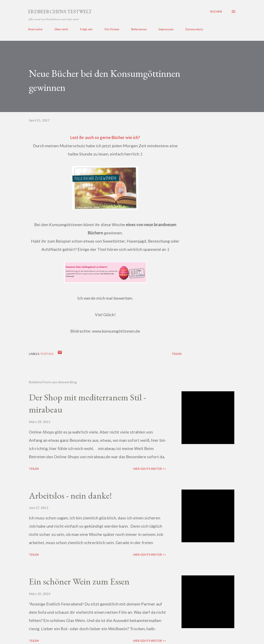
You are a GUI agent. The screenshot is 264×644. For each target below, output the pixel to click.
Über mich (61, 29)
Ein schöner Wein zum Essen (79, 581)
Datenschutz (194, 29)
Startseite (35, 29)
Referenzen (139, 29)
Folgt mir (86, 29)
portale (47, 354)
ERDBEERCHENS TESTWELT (60, 11)
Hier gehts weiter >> (149, 469)
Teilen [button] (177, 354)
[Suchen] (216, 12)
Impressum (166, 29)
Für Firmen (112, 29)
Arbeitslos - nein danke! (70, 495)
